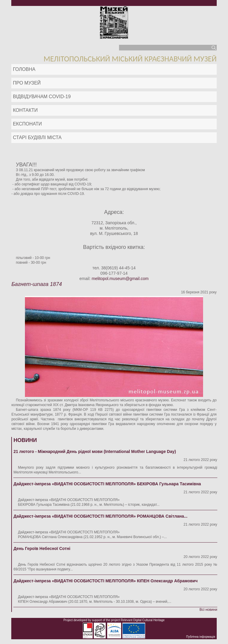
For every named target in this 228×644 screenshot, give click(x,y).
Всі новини (208, 610)
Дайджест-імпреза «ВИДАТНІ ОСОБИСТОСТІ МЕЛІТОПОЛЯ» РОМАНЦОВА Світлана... (100, 516)
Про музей (27, 83)
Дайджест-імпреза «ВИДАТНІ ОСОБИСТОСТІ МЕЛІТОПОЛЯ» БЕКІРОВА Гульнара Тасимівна (107, 484)
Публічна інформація (201, 637)
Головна (24, 69)
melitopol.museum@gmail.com (120, 279)
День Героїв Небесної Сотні (42, 548)
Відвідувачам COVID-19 (42, 97)
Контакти (25, 110)
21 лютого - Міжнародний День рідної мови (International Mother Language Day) (95, 451)
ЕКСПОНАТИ (27, 124)
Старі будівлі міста (37, 137)
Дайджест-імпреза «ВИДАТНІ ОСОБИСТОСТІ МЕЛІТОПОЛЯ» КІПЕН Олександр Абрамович (105, 581)
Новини (25, 440)
